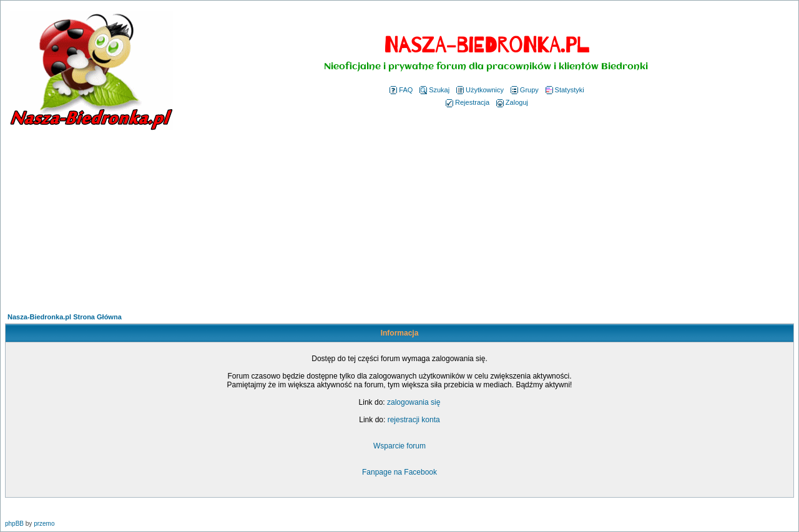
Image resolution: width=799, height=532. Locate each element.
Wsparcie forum (399, 446)
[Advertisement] (399, 223)
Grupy (525, 90)
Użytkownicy (480, 90)
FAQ (401, 90)
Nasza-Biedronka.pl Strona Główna (65, 317)
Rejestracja (468, 102)
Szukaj (434, 90)
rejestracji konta (414, 420)
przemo (44, 524)
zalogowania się (414, 402)
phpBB (14, 524)
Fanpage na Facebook (399, 472)
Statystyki (565, 90)
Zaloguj (512, 102)
